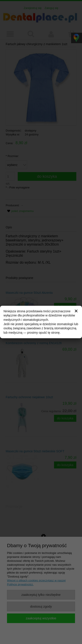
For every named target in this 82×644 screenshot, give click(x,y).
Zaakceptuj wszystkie (41, 618)
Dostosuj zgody (41, 606)
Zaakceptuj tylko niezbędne (41, 595)
